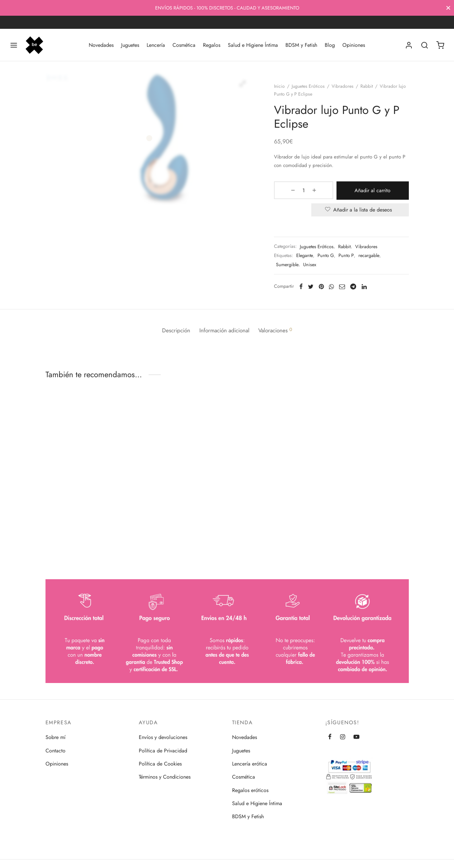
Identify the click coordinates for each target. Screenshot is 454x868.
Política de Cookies (160, 764)
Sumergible (291, 267)
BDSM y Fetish (301, 45)
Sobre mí (55, 737)
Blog (330, 45)
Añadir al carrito (362, 193)
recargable (373, 258)
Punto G (330, 258)
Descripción (172, 330)
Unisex (314, 267)
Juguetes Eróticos (312, 89)
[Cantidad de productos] (295, 194)
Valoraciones (279, 330)
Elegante (309, 258)
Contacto (55, 751)
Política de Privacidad (163, 751)
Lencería (156, 45)
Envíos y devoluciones (163, 737)
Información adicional (224, 330)
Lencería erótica (250, 764)
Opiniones (354, 45)
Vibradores (346, 89)
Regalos (212, 45)
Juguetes (130, 45)
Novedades (101, 45)
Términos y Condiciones (165, 777)
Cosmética (184, 45)
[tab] (172, 331)
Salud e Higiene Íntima (253, 45)
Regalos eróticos (250, 790)
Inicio (283, 89)
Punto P (350, 258)
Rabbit (371, 89)
